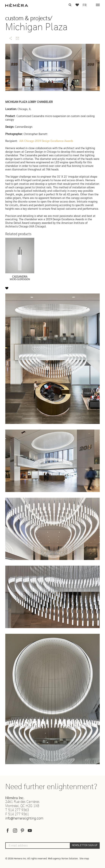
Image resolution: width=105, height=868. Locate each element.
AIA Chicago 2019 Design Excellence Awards (46, 141)
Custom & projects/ (29, 18)
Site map (84, 859)
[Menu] (98, 5)
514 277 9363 (19, 810)
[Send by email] (17, 38)
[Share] (11, 38)
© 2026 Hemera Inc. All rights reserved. (26, 859)
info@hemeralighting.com (24, 818)
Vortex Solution (70, 859)
